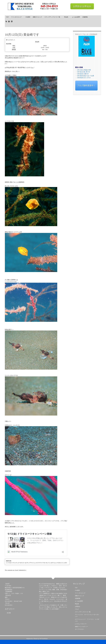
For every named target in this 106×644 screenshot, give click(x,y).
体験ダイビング (37, 17)
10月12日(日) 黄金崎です (22, 35)
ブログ (77, 609)
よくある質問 (76, 17)
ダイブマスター (79, 629)
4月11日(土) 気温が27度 (84, 70)
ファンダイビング (17, 17)
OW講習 (28, 17)
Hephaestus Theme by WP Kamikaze (37, 639)
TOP (7, 17)
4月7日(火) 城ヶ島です (84, 72)
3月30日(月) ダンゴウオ (84, 78)
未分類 (9, 613)
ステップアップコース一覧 (53, 17)
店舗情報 (85, 17)
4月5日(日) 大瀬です (83, 74)
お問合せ (78, 607)
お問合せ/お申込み (82, 6)
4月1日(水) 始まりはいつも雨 (86, 76)
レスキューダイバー (81, 624)
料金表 (67, 17)
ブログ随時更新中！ (86, 85)
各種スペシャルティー (81, 627)
